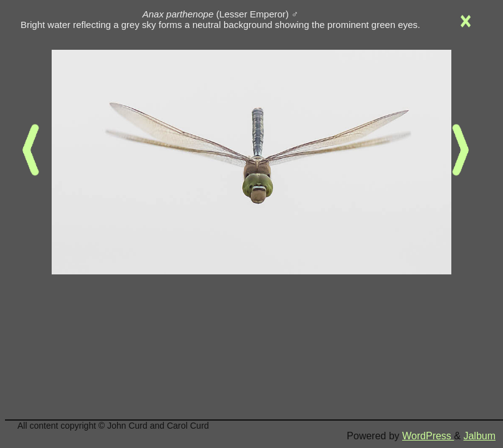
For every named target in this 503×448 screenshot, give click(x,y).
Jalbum (479, 436)
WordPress (428, 436)
